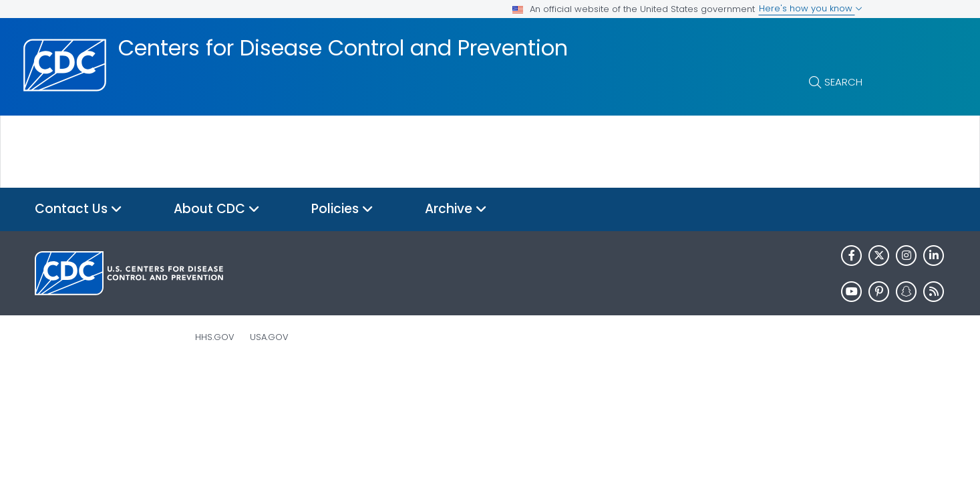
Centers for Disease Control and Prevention (343, 48)
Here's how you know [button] (811, 8)
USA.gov (269, 337)
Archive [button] (456, 209)
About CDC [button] (217, 209)
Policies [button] (342, 209)
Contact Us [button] (78, 209)
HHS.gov (215, 337)
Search (843, 82)
